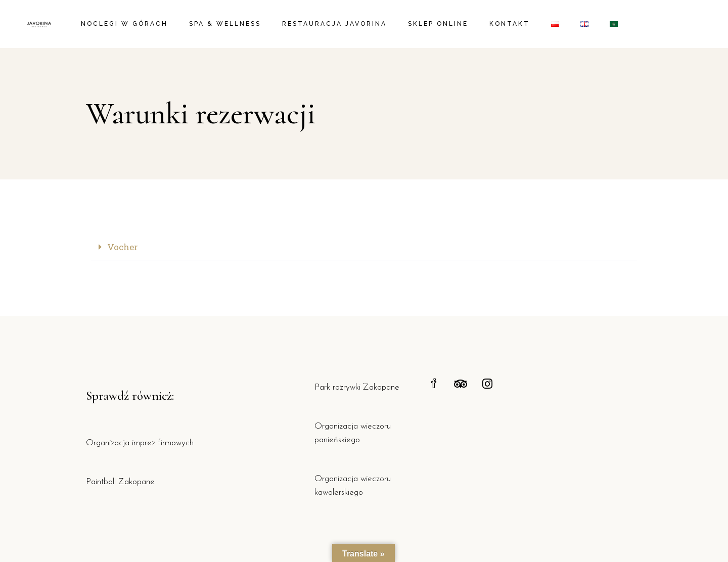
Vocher (123, 247)
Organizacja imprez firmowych (140, 443)
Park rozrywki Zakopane (357, 387)
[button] (364, 248)
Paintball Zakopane (120, 482)
